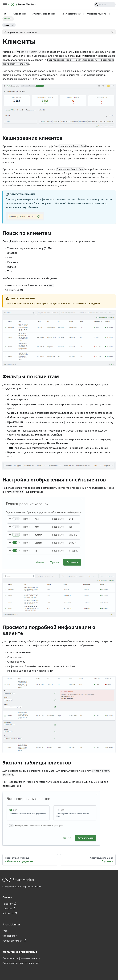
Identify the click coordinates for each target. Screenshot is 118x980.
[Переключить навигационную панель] (5, 5)
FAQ (5, 931)
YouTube (9, 908)
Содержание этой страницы (21, 32)
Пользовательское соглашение (21, 963)
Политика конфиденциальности (21, 958)
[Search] (105, 4)
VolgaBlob (10, 913)
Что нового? (9, 936)
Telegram (9, 904)
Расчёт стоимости (14, 941)
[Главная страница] (5, 14)
